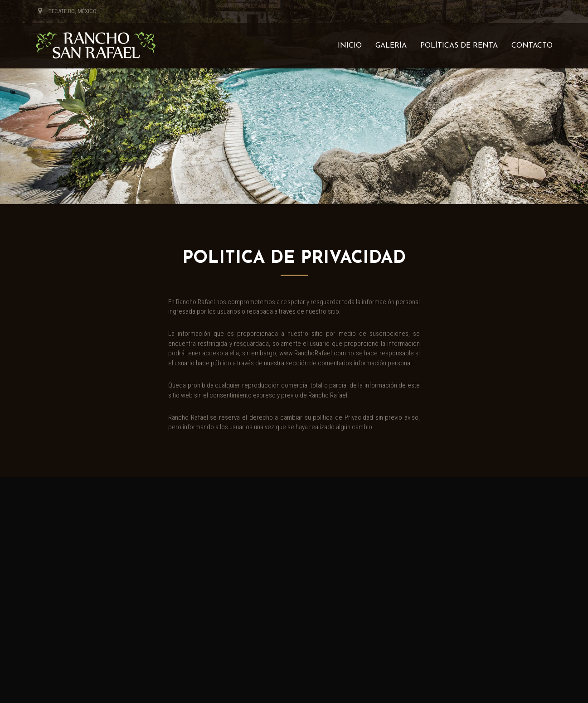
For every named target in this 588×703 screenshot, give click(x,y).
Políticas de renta (459, 46)
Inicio (350, 46)
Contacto (532, 46)
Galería (391, 46)
